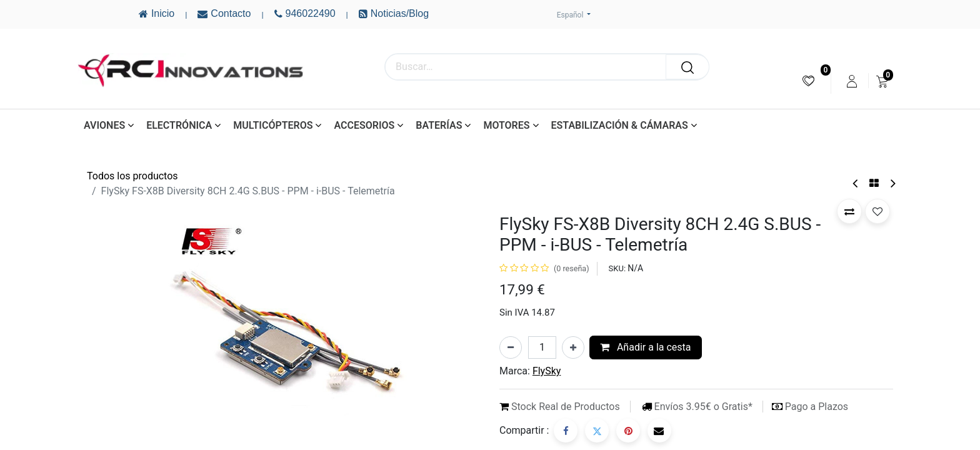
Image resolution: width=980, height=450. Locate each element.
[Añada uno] (573, 347)
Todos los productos (132, 176)
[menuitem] (808, 81)
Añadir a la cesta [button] (646, 347)
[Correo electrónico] (659, 431)
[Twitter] (597, 431)
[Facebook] (566, 431)
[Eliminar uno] (511, 347)
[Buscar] (687, 67)
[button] (849, 211)
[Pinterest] (628, 431)
